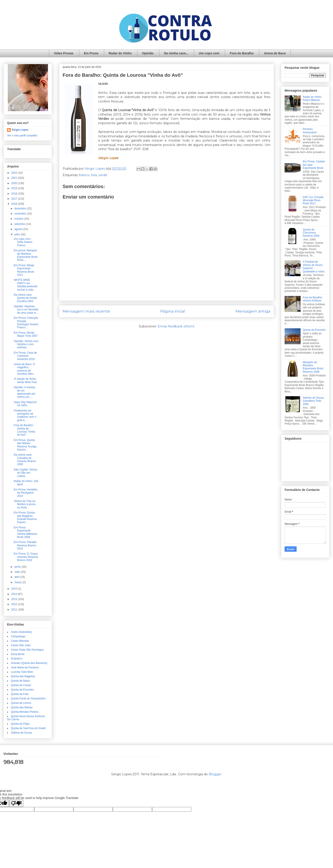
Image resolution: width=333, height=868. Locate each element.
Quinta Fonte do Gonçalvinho (28, 699)
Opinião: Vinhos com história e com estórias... (26, 344)
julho (18, 234)
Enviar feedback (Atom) (176, 326)
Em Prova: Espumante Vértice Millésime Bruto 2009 (26, 532)
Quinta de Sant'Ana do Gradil (28, 728)
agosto (19, 229)
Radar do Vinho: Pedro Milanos (312, 98)
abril (17, 577)
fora (94, 175)
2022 (15, 173)
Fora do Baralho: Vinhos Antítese (313, 299)
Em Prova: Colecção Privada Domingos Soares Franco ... (26, 323)
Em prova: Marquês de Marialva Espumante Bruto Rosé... (26, 255)
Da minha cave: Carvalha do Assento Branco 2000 (25, 460)
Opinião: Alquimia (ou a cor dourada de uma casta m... (26, 310)
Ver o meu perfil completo (22, 136)
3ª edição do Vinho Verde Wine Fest (25, 380)
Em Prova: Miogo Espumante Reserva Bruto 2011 (24, 270)
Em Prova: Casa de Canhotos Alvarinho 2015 (25, 356)
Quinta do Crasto (21, 685)
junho (18, 567)
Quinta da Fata (20, 694)
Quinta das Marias (22, 707)
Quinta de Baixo (20, 681)
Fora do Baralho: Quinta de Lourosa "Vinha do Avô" (24, 430)
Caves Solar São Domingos (27, 650)
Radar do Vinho (120, 53)
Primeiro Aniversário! (310, 131)
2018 (15, 194)
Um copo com (209, 53)
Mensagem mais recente (86, 311)
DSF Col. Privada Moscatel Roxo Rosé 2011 (313, 200)
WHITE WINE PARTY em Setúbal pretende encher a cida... (26, 285)
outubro (19, 219)
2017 (15, 199)
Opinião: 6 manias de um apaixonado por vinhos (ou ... (25, 392)
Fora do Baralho (242, 53)
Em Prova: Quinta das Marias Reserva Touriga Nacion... (25, 445)
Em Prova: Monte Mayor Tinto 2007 (26, 334)
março (19, 582)
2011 (15, 610)
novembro (21, 214)
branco (84, 175)
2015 (15, 589)
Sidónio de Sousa (21, 733)
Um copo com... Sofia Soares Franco (23, 242)
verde (103, 175)
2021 (15, 178)
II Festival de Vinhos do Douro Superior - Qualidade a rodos (314, 267)
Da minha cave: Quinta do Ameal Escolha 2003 (25, 298)
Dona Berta (18, 654)
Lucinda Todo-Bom (22, 672)
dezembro (21, 209)
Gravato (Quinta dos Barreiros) (29, 663)
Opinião (148, 53)
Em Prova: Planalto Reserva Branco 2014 (25, 545)
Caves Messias (20, 641)
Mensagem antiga (253, 311)
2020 (15, 183)
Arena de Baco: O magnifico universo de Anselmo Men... (25, 369)
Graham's (17, 659)
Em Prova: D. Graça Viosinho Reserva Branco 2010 (26, 557)
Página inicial (173, 311)
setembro (20, 224)
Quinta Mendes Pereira (25, 712)
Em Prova (91, 53)
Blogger (215, 774)
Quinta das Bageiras (23, 676)
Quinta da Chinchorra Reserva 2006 (311, 233)
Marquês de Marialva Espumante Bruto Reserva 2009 (313, 367)
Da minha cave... (176, 53)
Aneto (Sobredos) (21, 632)
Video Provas (63, 53)
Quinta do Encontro (22, 690)
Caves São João (21, 645)
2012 (15, 604)
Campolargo (18, 636)
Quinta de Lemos (21, 703)
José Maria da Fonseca (25, 667)
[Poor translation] (16, 803)
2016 (15, 204)
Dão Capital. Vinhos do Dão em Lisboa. (26, 473)
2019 (15, 188)
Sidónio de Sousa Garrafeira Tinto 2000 (313, 401)
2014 (15, 594)
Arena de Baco (275, 53)
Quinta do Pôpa (20, 724)
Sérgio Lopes (20, 130)
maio (18, 572)
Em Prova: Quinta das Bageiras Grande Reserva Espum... (25, 517)
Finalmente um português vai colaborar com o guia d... (25, 415)
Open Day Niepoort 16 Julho (25, 404)
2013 (15, 599)
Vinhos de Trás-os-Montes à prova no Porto (25, 504)
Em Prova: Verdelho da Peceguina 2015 (26, 493)
